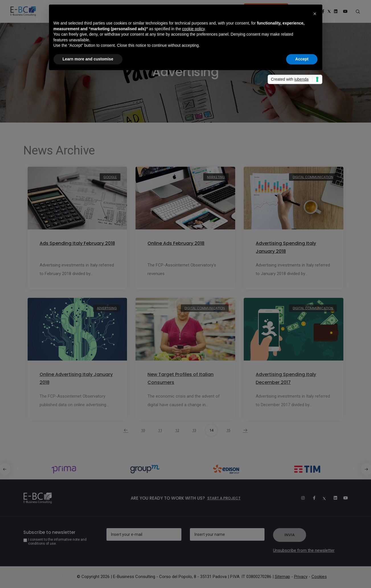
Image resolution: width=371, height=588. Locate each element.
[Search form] (358, 12)
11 (160, 430)
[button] (315, 14)
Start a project (224, 498)
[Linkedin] (333, 498)
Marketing (216, 177)
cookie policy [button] (193, 29)
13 (194, 430)
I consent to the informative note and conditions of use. (57, 542)
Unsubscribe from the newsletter (304, 550)
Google (110, 177)
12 (177, 430)
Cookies (319, 577)
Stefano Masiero (60, 577)
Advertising (107, 308)
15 (228, 430)
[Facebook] (311, 498)
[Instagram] (300, 498)
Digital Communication (313, 177)
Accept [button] (302, 59)
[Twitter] (322, 498)
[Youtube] (344, 498)
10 (143, 430)
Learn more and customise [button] (88, 59)
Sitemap (282, 577)
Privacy (301, 577)
